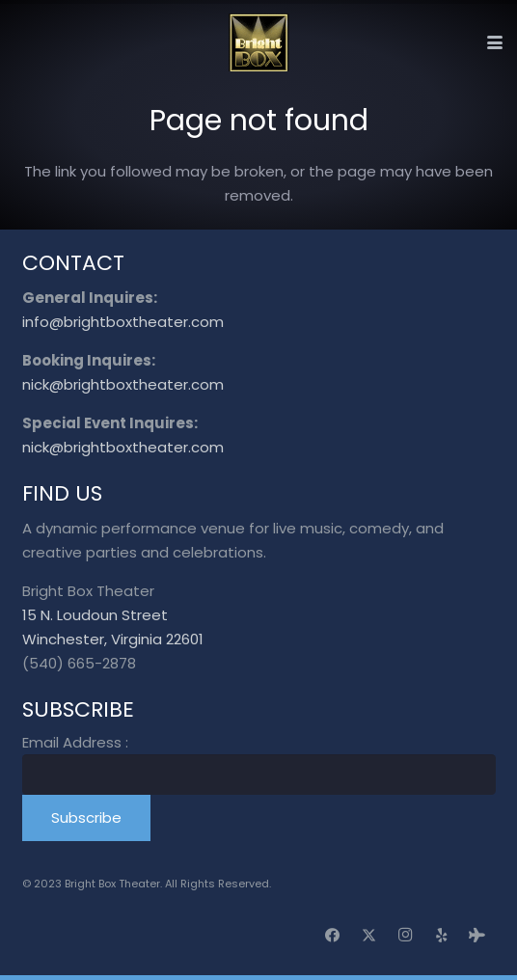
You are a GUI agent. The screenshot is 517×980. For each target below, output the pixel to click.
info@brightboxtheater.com (123, 322)
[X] (369, 936)
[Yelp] (442, 936)
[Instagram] (405, 936)
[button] (495, 42)
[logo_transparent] (259, 42)
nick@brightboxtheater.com (123, 384)
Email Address (75, 742)
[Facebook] (333, 936)
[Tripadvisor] (477, 936)
